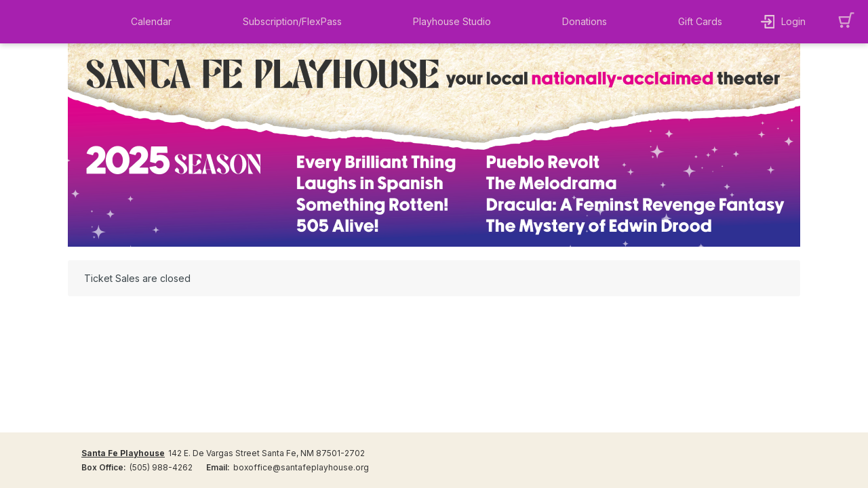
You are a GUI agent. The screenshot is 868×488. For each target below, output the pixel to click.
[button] (155, 22)
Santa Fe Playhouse (123, 453)
